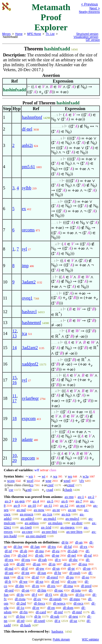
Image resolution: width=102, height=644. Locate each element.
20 (14, 460)
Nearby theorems (89, 12)
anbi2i (27, 145)
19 (14, 439)
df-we (23, 581)
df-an (79, 542)
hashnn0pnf (32, 117)
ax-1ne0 (26, 527)
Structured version (87, 34)
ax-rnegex (67, 527)
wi (43, 476)
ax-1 (81, 497)
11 (14, 396)
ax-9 (17, 505)
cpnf (50, 485)
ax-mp (69, 497)
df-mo (39, 551)
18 (14, 418)
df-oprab (55, 599)
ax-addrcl (28, 518)
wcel (30, 481)
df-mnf (77, 612)
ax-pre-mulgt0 (36, 536)
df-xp (39, 581)
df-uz (73, 621)
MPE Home (34, 34)
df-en (51, 608)
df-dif (21, 564)
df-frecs (39, 603)
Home (19, 34)
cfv (82, 481)
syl (24, 249)
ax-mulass (55, 523)
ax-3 (8, 501)
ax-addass (32, 523)
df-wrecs (59, 603)
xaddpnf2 (30, 364)
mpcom (28, 458)
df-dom (68, 608)
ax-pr (56, 510)
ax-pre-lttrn (74, 532)
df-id (35, 577)
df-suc (59, 590)
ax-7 (79, 501)
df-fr (8, 581)
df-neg (73, 616)
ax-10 (32, 505)
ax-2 (91, 497)
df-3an (35, 547)
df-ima (68, 586)
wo (70, 476)
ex (24, 209)
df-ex (84, 547)
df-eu (56, 551)
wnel (67, 481)
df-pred (86, 586)
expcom (29, 418)
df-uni (9, 573)
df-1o (20, 608)
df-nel (27, 129)
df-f (35, 595)
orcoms (28, 230)
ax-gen (20, 501)
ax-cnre (27, 532)
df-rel (55, 581)
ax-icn (66, 514)
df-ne (56, 555)
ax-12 (64, 505)
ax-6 (65, 501)
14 (14, 348)
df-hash (25, 625)
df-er (36, 608)
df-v (58, 560)
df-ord (9, 590)
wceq (11, 481)
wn (31, 476)
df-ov (37, 599)
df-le (38, 616)
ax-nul (21, 510)
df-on (26, 590)
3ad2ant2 (30, 348)
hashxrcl (29, 312)
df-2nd (21, 603)
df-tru (52, 547)
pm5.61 (28, 167)
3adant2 (29, 282)
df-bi (65, 542)
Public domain (61, 640)
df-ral (88, 555)
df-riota (20, 599)
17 (14, 401)
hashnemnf (31, 323)
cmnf (71, 485)
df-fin (24, 612)
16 (14, 383)
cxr (11, 490)
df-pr (71, 568)
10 (14, 456)
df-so (86, 577)
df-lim (42, 590)
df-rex (9, 560)
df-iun (42, 573)
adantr (27, 439)
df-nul (9, 568)
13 (14, 336)
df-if (25, 568)
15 (14, 378)
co (32, 485)
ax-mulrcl (72, 518)
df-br (58, 573)
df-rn (36, 586)
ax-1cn (47, 514)
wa (55, 476)
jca (24, 333)
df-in (52, 564)
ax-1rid (46, 527)
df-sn (56, 568)
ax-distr (77, 523)
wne (48, 481)
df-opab (75, 573)
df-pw (40, 568)
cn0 (29, 490)
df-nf (8, 551)
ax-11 (48, 505)
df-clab (72, 551)
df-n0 (21, 621)
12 (14, 331)
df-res (51, 586)
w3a (86, 476)
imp (25, 266)
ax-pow (39, 510)
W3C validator (90, 640)
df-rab (42, 560)
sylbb (27, 188)
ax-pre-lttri (49, 532)
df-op (87, 568)
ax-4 (36, 501)
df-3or (18, 547)
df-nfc (39, 555)
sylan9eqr (30, 398)
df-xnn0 (40, 621)
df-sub (55, 616)
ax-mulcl (50, 518)
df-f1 (49, 595)
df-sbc (73, 560)
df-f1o (80, 595)
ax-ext (81, 505)
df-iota (76, 590)
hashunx (57, 631)
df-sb (24, 551)
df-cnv (72, 581)
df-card (41, 612)
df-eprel (52, 577)
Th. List (50, 34)
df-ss (67, 564)
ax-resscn (27, 514)
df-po (70, 577)
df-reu (26, 560)
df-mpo (75, 599)
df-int (25, 573)
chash (68, 490)
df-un (36, 564)
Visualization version (86, 37)
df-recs (78, 603)
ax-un (72, 510)
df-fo (64, 595)
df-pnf (59, 612)
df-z (58, 621)
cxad (50, 490)
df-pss (83, 564)
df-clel (22, 555)
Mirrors (6, 34)
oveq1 (27, 298)
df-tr (21, 577)
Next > (95, 8)
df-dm (20, 586)
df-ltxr (21, 616)
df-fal (68, 547)
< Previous (89, 4)
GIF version (93, 40)
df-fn (20, 595)
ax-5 (50, 501)
